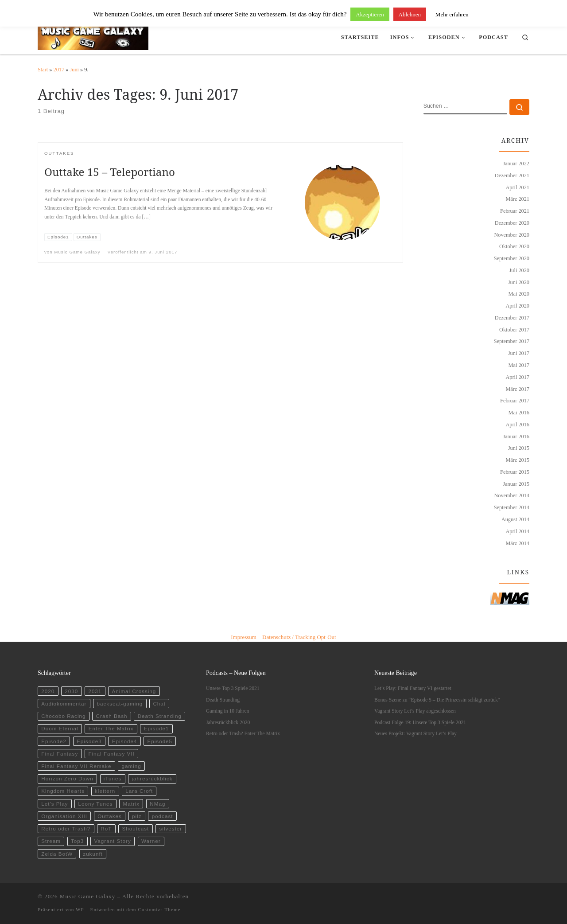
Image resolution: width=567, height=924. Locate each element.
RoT (106, 828)
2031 (95, 691)
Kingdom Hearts (63, 791)
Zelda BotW (57, 854)
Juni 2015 (519, 448)
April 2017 (517, 377)
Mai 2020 (519, 294)
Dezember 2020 (512, 223)
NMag (157, 804)
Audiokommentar (64, 704)
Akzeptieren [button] (370, 14)
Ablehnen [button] (410, 14)
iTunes (113, 778)
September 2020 (512, 258)
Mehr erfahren (452, 14)
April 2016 (517, 425)
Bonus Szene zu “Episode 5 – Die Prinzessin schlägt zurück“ (437, 700)
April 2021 (517, 187)
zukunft (93, 854)
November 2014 (512, 495)
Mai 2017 (519, 365)
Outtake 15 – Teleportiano (110, 172)
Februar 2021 (515, 211)
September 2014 (512, 507)
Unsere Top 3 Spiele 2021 (233, 688)
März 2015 (517, 460)
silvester (171, 828)
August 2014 (515, 519)
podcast (163, 816)
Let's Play (54, 804)
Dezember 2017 (512, 318)
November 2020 (512, 235)
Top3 (77, 841)
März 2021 (517, 199)
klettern (105, 791)
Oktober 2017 (514, 330)
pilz (137, 816)
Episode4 (125, 741)
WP (80, 909)
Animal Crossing (134, 691)
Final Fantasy (60, 754)
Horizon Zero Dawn (67, 778)
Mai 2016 (519, 413)
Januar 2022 (516, 164)
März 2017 (517, 389)
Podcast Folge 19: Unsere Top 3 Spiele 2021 (420, 723)
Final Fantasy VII (111, 754)
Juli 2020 (519, 270)
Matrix (131, 804)
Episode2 (54, 741)
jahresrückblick (152, 778)
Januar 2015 (516, 484)
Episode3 (89, 741)
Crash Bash (112, 716)
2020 (48, 691)
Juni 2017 (519, 353)
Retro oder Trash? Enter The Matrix (243, 734)
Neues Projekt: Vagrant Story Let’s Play (416, 734)
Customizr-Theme (159, 909)
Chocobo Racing (63, 716)
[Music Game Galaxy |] (93, 35)
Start (43, 70)
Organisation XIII (64, 816)
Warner (151, 841)
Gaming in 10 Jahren (227, 711)
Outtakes (110, 816)
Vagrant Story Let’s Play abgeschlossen (415, 711)
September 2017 (512, 341)
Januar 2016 (516, 437)
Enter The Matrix (111, 728)
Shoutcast (136, 828)
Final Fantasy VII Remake (76, 766)
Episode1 (157, 728)
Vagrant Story (112, 841)
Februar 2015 (515, 472)
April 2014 (517, 531)
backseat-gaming (120, 704)
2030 (71, 691)
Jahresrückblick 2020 (228, 723)
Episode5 (160, 741)
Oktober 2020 (514, 246)
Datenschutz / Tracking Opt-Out (299, 637)
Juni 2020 (519, 282)
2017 (59, 70)
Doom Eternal (60, 728)
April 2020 (517, 306)
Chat (159, 704)
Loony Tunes (96, 804)
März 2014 (517, 543)
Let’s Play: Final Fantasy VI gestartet (413, 688)
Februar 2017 (515, 401)
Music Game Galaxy (77, 252)
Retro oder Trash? (66, 828)
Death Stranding (160, 716)
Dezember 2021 (512, 175)
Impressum (244, 637)
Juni (74, 70)
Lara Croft (139, 791)
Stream (51, 841)
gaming (132, 766)
